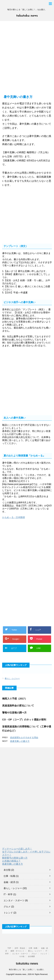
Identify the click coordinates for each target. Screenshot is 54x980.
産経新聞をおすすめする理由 (24, 738)
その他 (22, 956)
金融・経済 (9, 882)
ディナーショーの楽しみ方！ (17, 849)
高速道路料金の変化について (18, 706)
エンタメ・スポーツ (14, 900)
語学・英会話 (20, 948)
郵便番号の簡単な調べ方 (15, 858)
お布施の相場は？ (11, 861)
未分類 (7, 870)
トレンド (8, 913)
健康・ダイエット (17, 951)
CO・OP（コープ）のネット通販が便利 (24, 720)
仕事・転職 (9, 876)
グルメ (7, 907)
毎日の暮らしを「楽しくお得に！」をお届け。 (27, 970)
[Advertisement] (27, 59)
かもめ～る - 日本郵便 (14, 517)
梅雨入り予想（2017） (15, 699)
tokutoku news (27, 16)
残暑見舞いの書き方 (20, 741)
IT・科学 (8, 894)
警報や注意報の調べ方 (14, 713)
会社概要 (31, 956)
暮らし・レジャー (12, 678)
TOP (9, 948)
